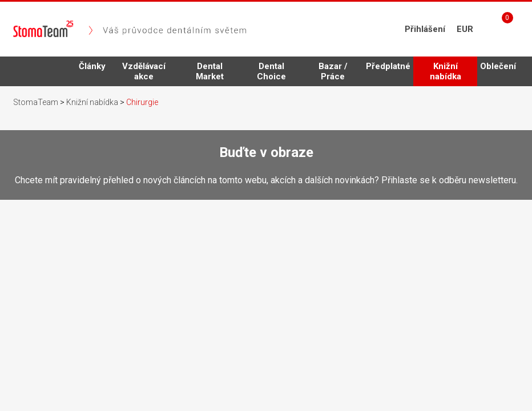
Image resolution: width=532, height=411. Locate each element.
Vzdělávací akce (144, 71)
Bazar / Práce (333, 71)
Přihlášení (425, 29)
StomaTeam (36, 102)
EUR (465, 29)
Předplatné (388, 66)
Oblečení (498, 66)
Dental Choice (271, 71)
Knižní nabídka (446, 74)
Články (92, 66)
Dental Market (210, 71)
